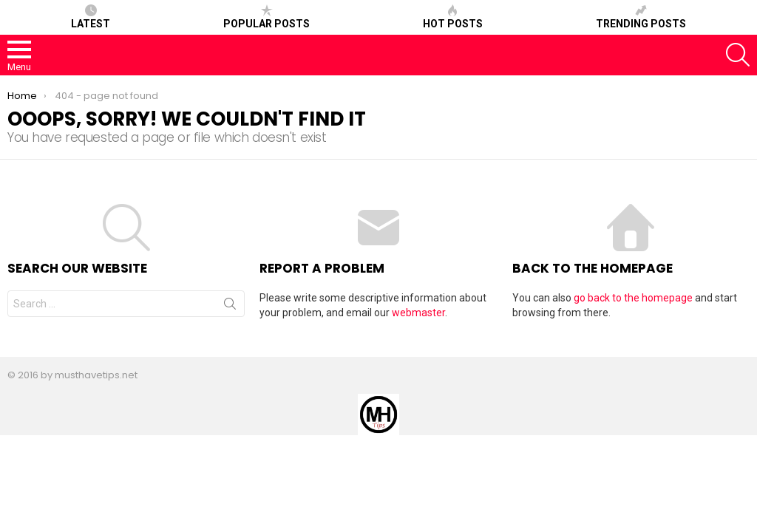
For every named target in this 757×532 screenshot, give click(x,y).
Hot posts (453, 17)
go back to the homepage (633, 298)
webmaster (418, 313)
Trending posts (641, 17)
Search (230, 307)
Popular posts (267, 17)
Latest (91, 17)
